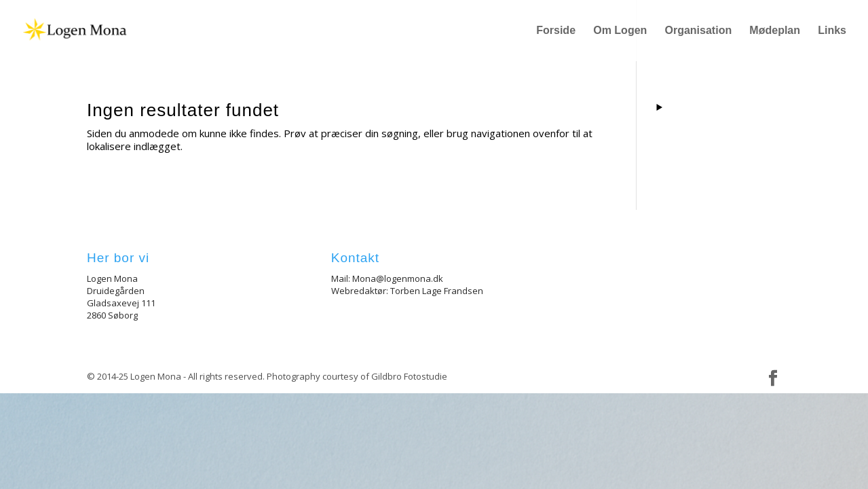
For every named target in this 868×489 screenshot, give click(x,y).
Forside (556, 31)
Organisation (699, 31)
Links (832, 31)
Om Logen (620, 31)
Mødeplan (775, 31)
